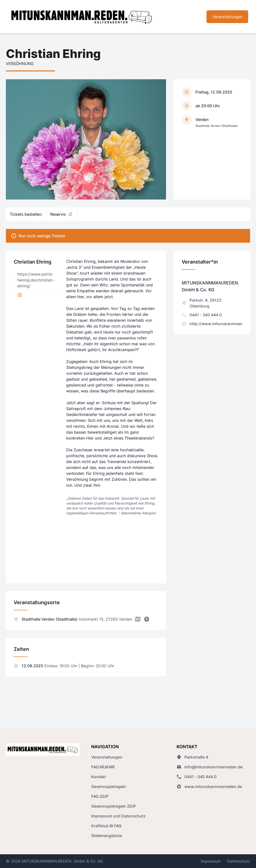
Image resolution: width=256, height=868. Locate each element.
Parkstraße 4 (192, 757)
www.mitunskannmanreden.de (209, 787)
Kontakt (99, 777)
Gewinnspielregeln (109, 787)
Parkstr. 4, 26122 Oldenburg (202, 303)
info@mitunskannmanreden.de (210, 767)
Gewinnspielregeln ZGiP (114, 806)
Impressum (211, 861)
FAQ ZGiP (100, 796)
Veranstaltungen (227, 17)
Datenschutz (238, 861)
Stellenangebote (107, 836)
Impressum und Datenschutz (118, 816)
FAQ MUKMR (103, 767)
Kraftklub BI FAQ (106, 826)
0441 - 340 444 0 (202, 315)
